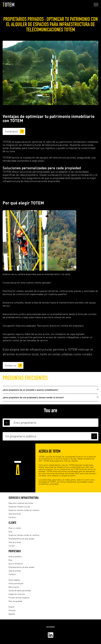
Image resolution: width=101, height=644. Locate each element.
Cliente (12, 523)
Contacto (12, 517)
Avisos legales (14, 580)
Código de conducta (17, 594)
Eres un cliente (15, 528)
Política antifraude (16, 583)
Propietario (15, 551)
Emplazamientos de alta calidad (21, 539)
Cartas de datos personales (20, 590)
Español (12, 614)
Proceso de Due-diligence (19, 598)
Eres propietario (15, 556)
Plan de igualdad (15, 601)
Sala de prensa (15, 514)
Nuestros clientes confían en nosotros (24, 510)
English (12, 607)
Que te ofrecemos (16, 564)
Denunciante (14, 587)
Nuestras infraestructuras (19, 507)
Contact (12, 546)
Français (12, 610)
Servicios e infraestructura (24, 498)
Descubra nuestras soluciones (21, 503)
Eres (10, 532)
